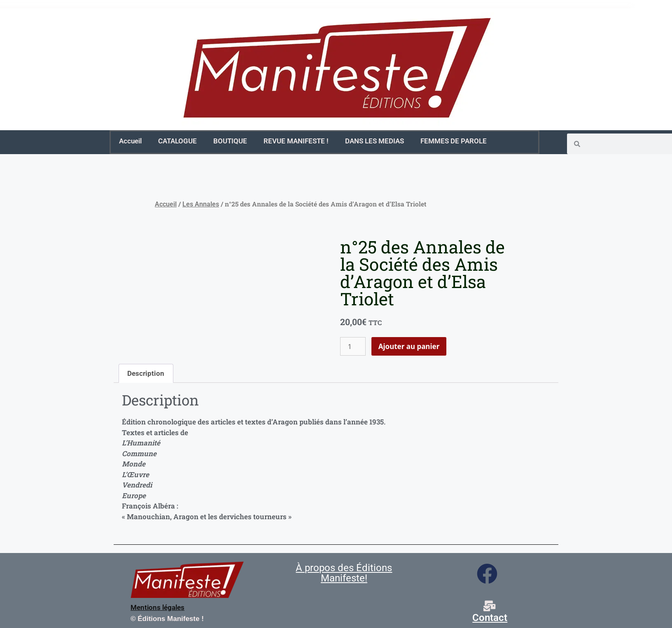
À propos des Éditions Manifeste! (344, 573)
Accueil (130, 141)
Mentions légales (157, 607)
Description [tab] (146, 373)
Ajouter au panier (409, 346)
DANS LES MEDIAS (374, 141)
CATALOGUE (177, 141)
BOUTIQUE (230, 141)
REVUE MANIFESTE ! (296, 141)
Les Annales (201, 204)
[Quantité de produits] (353, 346)
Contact (490, 618)
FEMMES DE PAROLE (454, 141)
